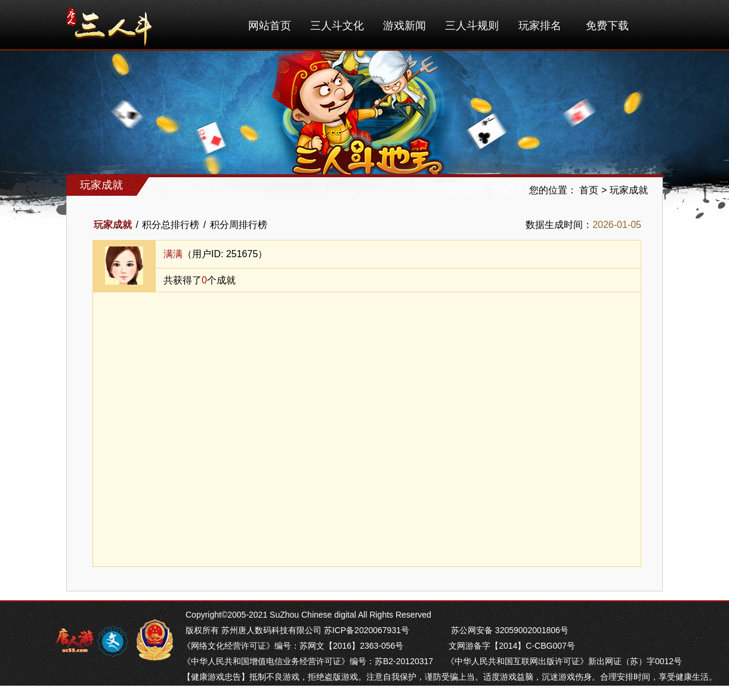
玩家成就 (629, 190)
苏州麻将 (290, 692)
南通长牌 (326, 692)
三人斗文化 (337, 26)
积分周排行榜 (239, 225)
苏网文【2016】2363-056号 (351, 646)
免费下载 (607, 26)
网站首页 (270, 26)
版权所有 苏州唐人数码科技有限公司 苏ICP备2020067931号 (297, 630)
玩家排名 (540, 26)
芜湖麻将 (218, 692)
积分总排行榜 (171, 225)
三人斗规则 (472, 26)
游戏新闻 (404, 26)
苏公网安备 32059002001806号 (510, 630)
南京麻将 (254, 692)
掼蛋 (191, 692)
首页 (589, 190)
